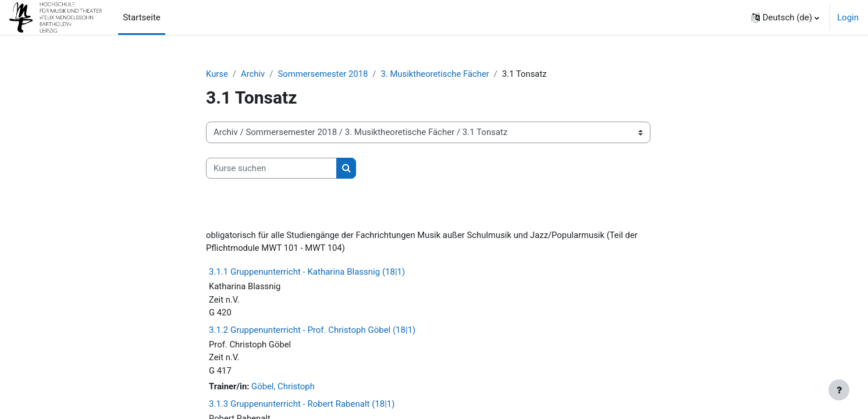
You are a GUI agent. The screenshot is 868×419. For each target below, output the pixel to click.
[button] (785, 17)
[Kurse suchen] (271, 168)
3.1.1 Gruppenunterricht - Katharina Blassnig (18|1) (307, 273)
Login (848, 17)
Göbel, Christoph (284, 388)
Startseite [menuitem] (142, 17)
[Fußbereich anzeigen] (839, 390)
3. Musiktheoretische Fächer (437, 74)
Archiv (254, 74)
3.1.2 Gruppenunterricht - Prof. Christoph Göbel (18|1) (312, 331)
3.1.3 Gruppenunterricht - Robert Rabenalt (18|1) (302, 406)
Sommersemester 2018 (324, 74)
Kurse (217, 74)
